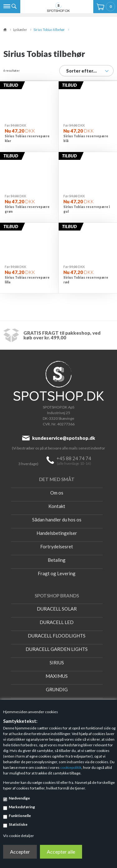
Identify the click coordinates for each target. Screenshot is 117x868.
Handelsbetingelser (57, 533)
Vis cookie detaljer (19, 836)
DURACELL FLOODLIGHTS (57, 636)
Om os (57, 493)
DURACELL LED (57, 622)
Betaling (57, 560)
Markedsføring (22, 807)
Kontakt (57, 506)
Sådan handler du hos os (57, 520)
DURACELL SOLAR (57, 609)
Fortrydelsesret (57, 546)
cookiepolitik (71, 767)
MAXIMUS (57, 676)
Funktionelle (20, 816)
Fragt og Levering (57, 573)
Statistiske (18, 824)
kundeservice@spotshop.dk (64, 438)
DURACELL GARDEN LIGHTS (57, 649)
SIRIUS (57, 662)
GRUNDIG (57, 689)
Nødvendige (19, 798)
